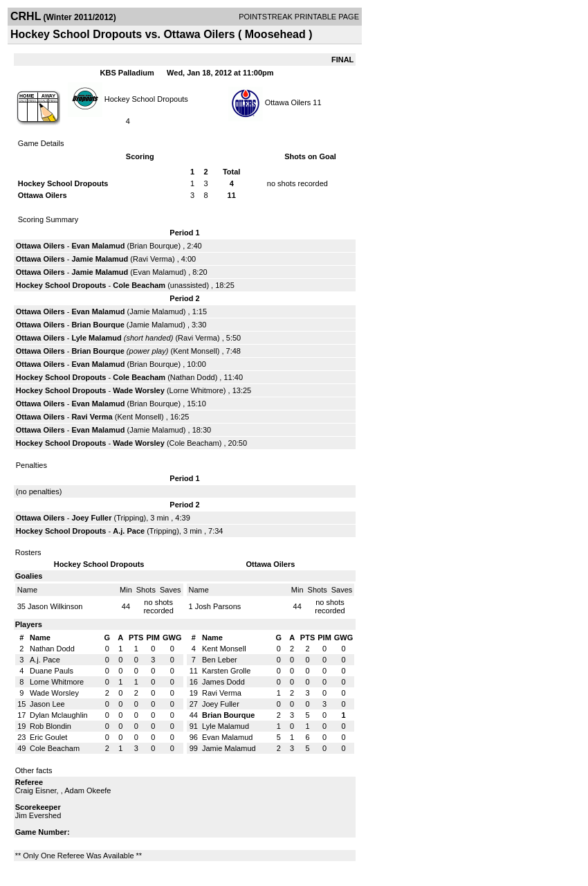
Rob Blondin (50, 726)
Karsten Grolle (226, 671)
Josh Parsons (218, 606)
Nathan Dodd (193, 377)
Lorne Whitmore (196, 390)
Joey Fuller (91, 518)
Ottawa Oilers (288, 102)
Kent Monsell (195, 351)
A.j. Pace (129, 531)
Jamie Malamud (100, 259)
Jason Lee (47, 704)
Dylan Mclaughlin (59, 715)
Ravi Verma (153, 259)
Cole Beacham (139, 285)
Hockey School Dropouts (146, 98)
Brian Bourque (154, 246)
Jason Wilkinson (55, 606)
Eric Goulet (48, 737)
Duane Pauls (52, 671)
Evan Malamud (98, 246)
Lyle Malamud (96, 338)
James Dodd (223, 682)
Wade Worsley (139, 390)
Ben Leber (220, 660)
